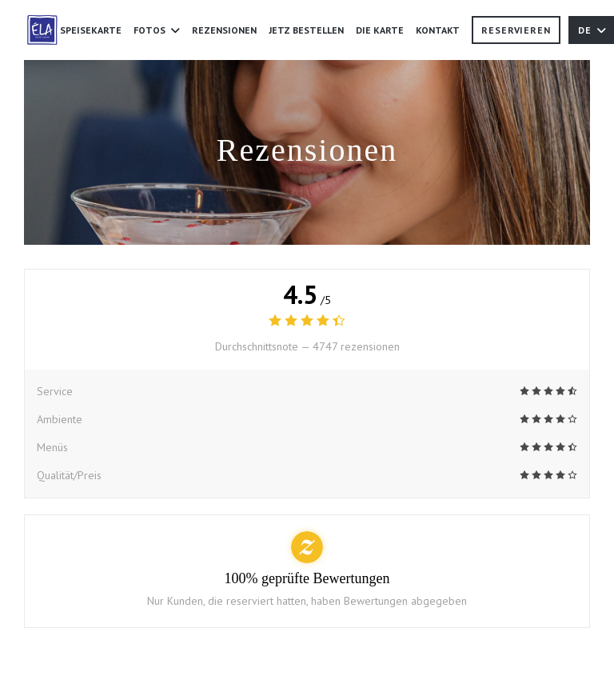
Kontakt (438, 30)
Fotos (157, 30)
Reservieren (516, 30)
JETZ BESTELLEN (306, 29)
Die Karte (380, 29)
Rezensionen (224, 30)
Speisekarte (91, 30)
